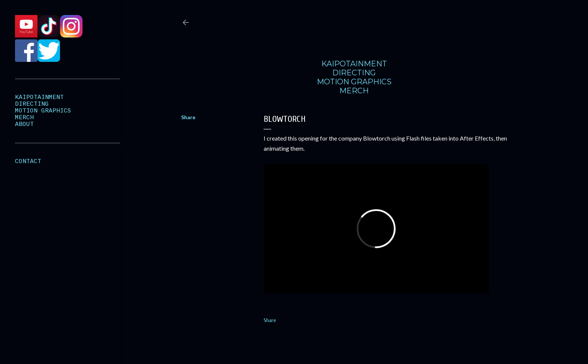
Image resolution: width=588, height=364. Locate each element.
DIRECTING (354, 73)
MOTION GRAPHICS (354, 82)
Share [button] (188, 117)
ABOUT (24, 124)
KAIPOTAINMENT (354, 64)
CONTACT (28, 162)
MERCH (354, 91)
